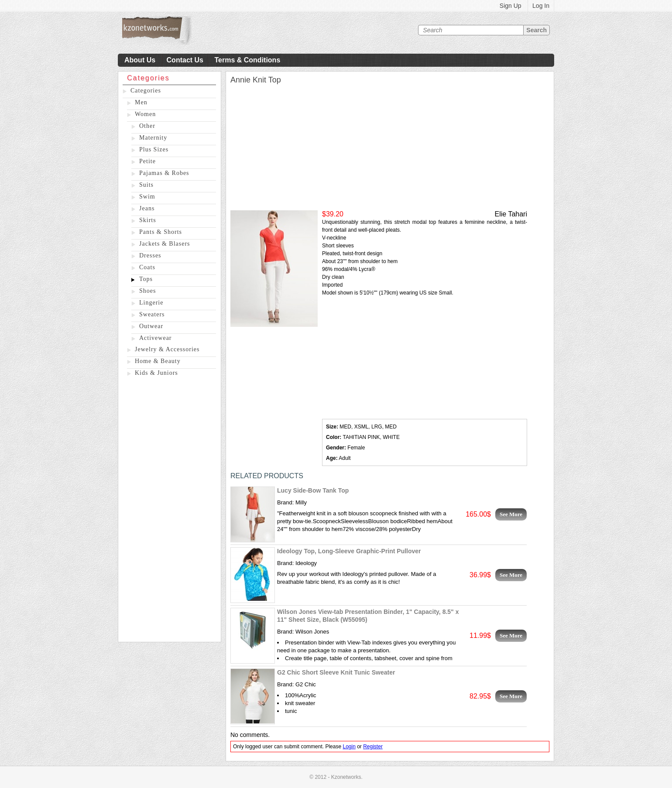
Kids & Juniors (156, 373)
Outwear (151, 326)
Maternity (153, 138)
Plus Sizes (154, 149)
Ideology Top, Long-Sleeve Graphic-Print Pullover (349, 551)
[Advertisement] (170, 511)
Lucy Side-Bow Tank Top (313, 490)
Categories (146, 91)
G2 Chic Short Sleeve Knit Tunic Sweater (336, 672)
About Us (140, 60)
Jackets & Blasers (165, 244)
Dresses (150, 255)
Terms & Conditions (247, 60)
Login (349, 747)
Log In (541, 6)
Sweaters (152, 314)
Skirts (148, 220)
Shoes (147, 291)
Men (141, 102)
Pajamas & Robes (164, 173)
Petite (147, 161)
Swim (147, 197)
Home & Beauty (158, 361)
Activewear (156, 338)
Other (147, 126)
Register (373, 747)
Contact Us (185, 60)
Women (145, 114)
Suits (146, 185)
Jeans (147, 208)
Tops (146, 279)
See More (511, 514)
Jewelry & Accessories (167, 349)
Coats (147, 267)
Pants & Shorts (161, 232)
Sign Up (511, 6)
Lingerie (151, 303)
